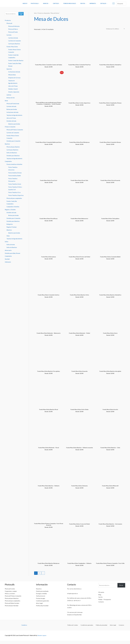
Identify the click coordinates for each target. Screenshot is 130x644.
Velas (8, 236)
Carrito (100, 600)
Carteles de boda (13, 38)
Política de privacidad (42, 609)
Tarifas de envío (41, 599)
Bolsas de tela (11, 98)
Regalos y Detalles (10, 210)
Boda (6, 101)
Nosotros (39, 592)
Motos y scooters (10, 597)
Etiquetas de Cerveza (14, 78)
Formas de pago (41, 602)
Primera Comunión (10, 127)
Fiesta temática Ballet (15, 176)
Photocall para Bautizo (13, 147)
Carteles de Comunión (15, 41)
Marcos (47, 3)
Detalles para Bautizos (13, 156)
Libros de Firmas (13, 86)
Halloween (8, 262)
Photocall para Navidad (12, 609)
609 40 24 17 (77, 604)
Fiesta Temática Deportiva (16, 196)
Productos (8, 21)
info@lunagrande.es (73, 597)
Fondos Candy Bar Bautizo (16, 61)
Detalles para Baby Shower (13, 254)
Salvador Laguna (42, 639)
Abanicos (9, 230)
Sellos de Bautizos (12, 153)
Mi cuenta (101, 596)
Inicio (36, 13)
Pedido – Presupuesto (105, 603)
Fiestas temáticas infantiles (14, 165)
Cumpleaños (8, 162)
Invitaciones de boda (14, 72)
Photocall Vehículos (14, 26)
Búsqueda (21, 14)
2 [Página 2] (40, 576)
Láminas (9, 95)
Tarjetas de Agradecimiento (14, 115)
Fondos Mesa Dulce (69, 3)
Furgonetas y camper (11, 595)
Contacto (101, 605)
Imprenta (90, 3)
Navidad (7, 259)
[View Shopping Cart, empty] (109, 3)
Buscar (121, 589)
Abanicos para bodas (14, 124)
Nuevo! (29, 3)
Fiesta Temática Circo (14, 193)
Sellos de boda (11, 245)
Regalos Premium (12, 227)
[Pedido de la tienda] (115, 29)
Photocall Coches (10, 592)
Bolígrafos (10, 224)
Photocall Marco (13, 29)
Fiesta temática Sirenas (15, 173)
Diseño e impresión (14, 92)
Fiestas (81, 3)
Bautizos (7, 144)
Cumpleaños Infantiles (13, 207)
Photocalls (37, 3)
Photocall (9, 23)
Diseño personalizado (42, 595)
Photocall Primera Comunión (15, 130)
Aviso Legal (39, 607)
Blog (100, 598)
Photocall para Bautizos (12, 602)
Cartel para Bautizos (14, 44)
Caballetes (24, 628)
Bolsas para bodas (12, 110)
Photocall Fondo (13, 32)
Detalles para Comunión (13, 141)
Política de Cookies (77, 628)
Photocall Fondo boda (13, 104)
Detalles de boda (11, 121)
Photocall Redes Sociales (12, 607)
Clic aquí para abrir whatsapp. (75, 616)
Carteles (56, 3)
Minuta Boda (12, 75)
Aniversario (8, 251)
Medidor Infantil (13, 89)
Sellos (7, 242)
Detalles (99, 3)
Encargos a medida (41, 597)
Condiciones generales (43, 604)
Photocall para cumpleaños (14, 199)
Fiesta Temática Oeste (15, 184)
